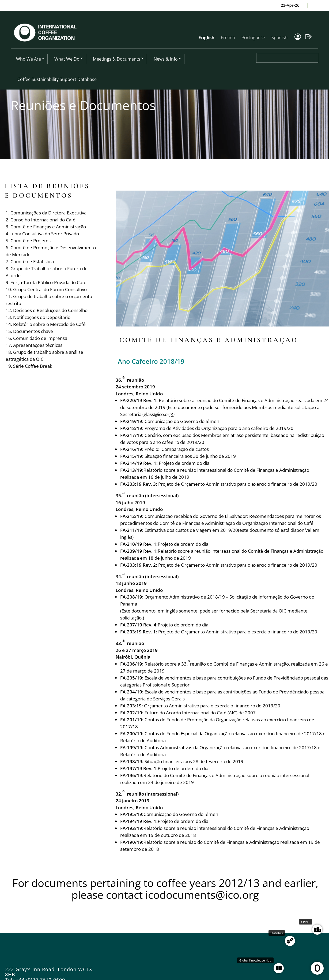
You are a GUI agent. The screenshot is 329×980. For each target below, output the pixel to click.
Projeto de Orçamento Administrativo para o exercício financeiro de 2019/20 (238, 484)
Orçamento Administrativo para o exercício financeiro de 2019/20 (212, 706)
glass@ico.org (158, 414)
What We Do (67, 59)
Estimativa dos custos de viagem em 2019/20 (191, 530)
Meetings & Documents (117, 59)
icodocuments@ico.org (202, 895)
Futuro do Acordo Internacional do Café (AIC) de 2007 (200, 713)
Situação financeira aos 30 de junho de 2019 (190, 456)
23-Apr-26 (297, 5)
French (228, 37)
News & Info (166, 59)
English (206, 37)
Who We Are (29, 59)
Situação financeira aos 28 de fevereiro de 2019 (194, 761)
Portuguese (253, 37)
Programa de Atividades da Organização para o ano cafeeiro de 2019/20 (219, 428)
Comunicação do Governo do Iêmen (182, 421)
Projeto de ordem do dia (184, 463)
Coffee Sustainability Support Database (57, 79)
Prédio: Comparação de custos (177, 449)
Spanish (279, 37)
